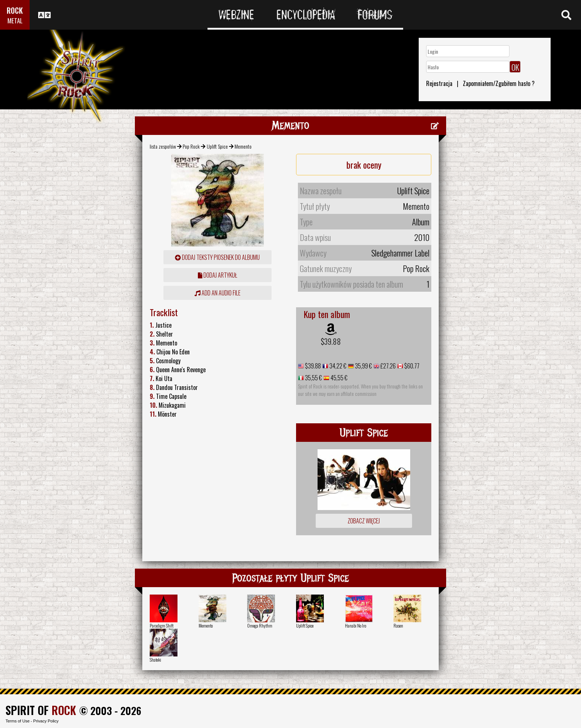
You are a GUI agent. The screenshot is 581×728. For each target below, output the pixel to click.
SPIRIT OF (41, 710)
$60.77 (411, 366)
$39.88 (331, 341)
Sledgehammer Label (400, 253)
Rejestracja (439, 83)
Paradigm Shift (162, 626)
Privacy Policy (46, 721)
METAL (15, 21)
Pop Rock (191, 146)
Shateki (155, 660)
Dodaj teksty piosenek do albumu (217, 257)
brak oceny (364, 165)
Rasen (398, 626)
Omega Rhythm (260, 626)
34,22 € (337, 366)
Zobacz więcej (364, 521)
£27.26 (388, 366)
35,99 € (363, 366)
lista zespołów (163, 146)
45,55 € (338, 378)
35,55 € (313, 378)
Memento (206, 626)
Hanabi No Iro (356, 626)
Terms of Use (18, 721)
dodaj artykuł (218, 275)
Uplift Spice (217, 146)
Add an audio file (218, 293)
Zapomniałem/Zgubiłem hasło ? (499, 83)
